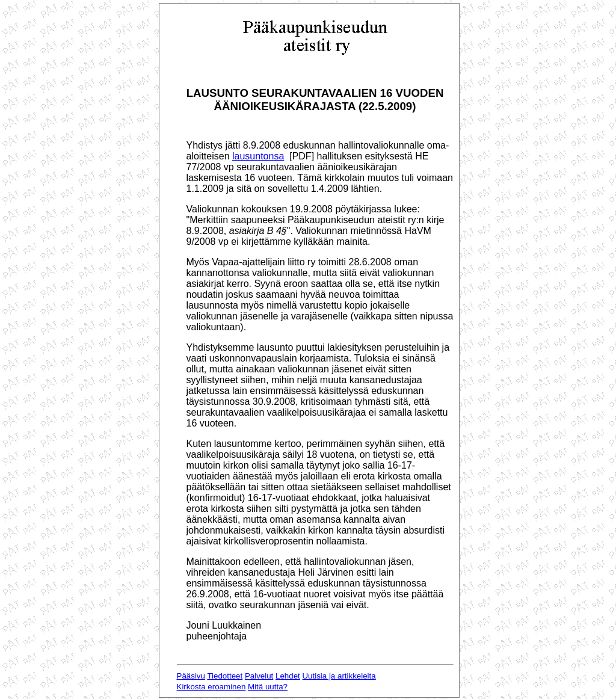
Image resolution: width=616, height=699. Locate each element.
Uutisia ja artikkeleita (339, 676)
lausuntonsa (258, 156)
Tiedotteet (225, 676)
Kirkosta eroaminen (211, 687)
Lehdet (288, 676)
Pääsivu (191, 676)
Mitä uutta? (268, 687)
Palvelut (259, 676)
